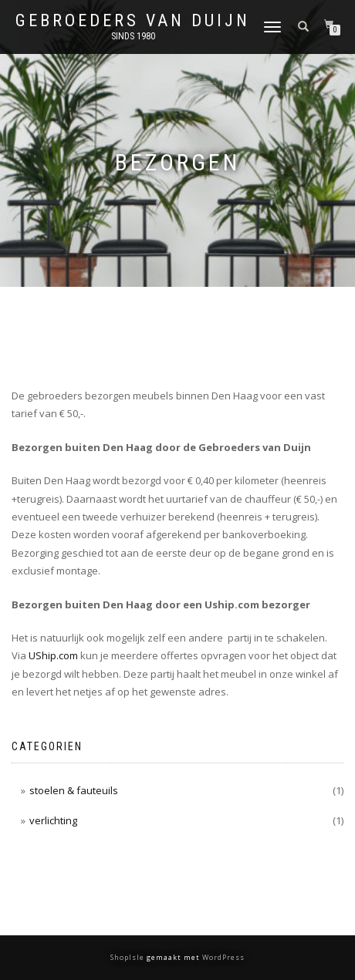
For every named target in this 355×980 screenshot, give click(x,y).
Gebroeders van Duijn (133, 21)
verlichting (53, 820)
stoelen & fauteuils (74, 790)
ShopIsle (128, 957)
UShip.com (53, 655)
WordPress (222, 957)
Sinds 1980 (133, 36)
